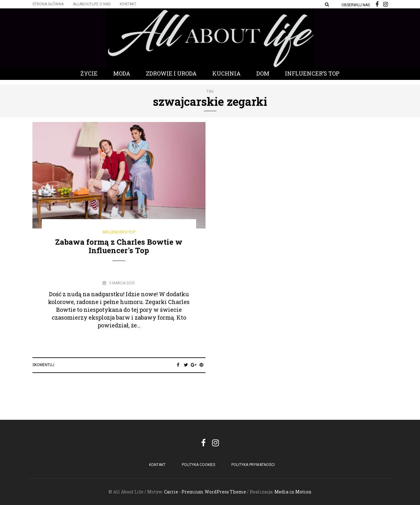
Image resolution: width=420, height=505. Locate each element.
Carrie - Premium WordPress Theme (205, 492)
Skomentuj (43, 365)
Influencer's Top (119, 232)
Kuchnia (227, 73)
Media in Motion (293, 492)
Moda (122, 73)
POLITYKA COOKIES (198, 465)
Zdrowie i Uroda (171, 73)
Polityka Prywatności (253, 465)
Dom (263, 73)
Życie (89, 73)
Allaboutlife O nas (92, 4)
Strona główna (48, 4)
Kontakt (128, 4)
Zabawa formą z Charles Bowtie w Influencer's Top (119, 246)
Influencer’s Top (312, 73)
